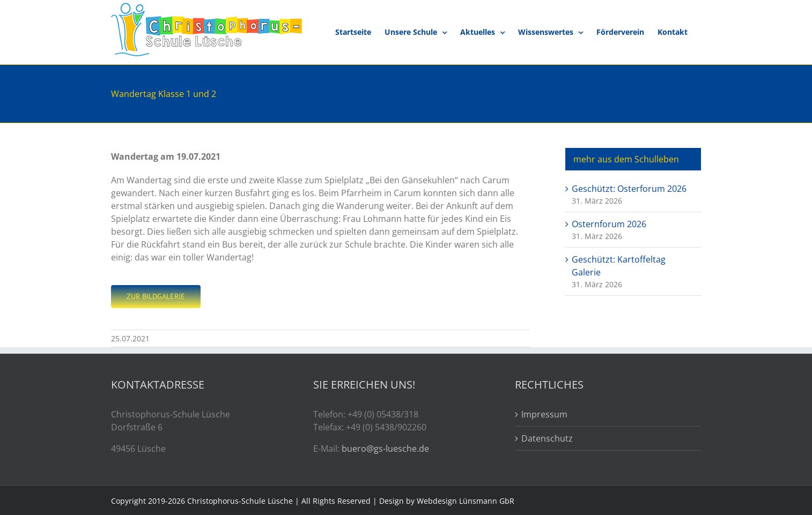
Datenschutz (547, 438)
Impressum (544, 414)
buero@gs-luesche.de (385, 449)
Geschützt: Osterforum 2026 (629, 189)
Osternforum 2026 (609, 224)
